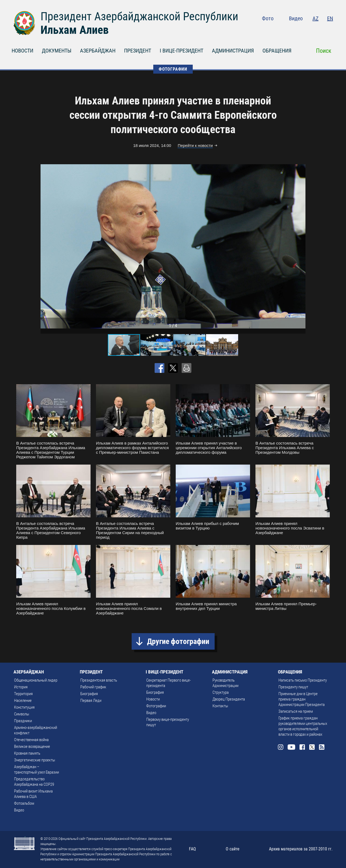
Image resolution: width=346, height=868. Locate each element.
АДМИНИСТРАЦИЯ (233, 51)
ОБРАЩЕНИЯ (277, 51)
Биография (89, 694)
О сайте (233, 849)
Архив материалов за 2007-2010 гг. (301, 849)
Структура (221, 692)
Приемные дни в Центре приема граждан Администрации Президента (302, 699)
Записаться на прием (296, 711)
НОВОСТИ (22, 51)
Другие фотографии (178, 641)
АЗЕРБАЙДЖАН (98, 51)
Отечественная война (31, 740)
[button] (301, 246)
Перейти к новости (195, 145)
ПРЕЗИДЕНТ (138, 51)
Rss (330, 30)
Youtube (297, 30)
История (21, 687)
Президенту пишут (293, 687)
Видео (296, 18)
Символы (22, 714)
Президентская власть (99, 680)
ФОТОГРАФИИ (173, 69)
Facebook (309, 30)
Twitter (319, 30)
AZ (315, 18)
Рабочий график (93, 687)
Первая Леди (91, 701)
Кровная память (27, 753)
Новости (153, 699)
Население (23, 701)
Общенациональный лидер (36, 680)
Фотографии (156, 706)
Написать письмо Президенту (303, 680)
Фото (268, 18)
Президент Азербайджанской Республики (139, 16)
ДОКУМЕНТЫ (57, 51)
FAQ (192, 849)
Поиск (324, 51)
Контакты (220, 706)
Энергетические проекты (35, 760)
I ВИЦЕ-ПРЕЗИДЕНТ (182, 51)
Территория (23, 694)
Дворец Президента (229, 699)
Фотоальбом (24, 803)
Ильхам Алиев (75, 30)
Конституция (24, 707)
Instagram (285, 30)
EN (330, 18)
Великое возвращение (32, 747)
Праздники (23, 721)
